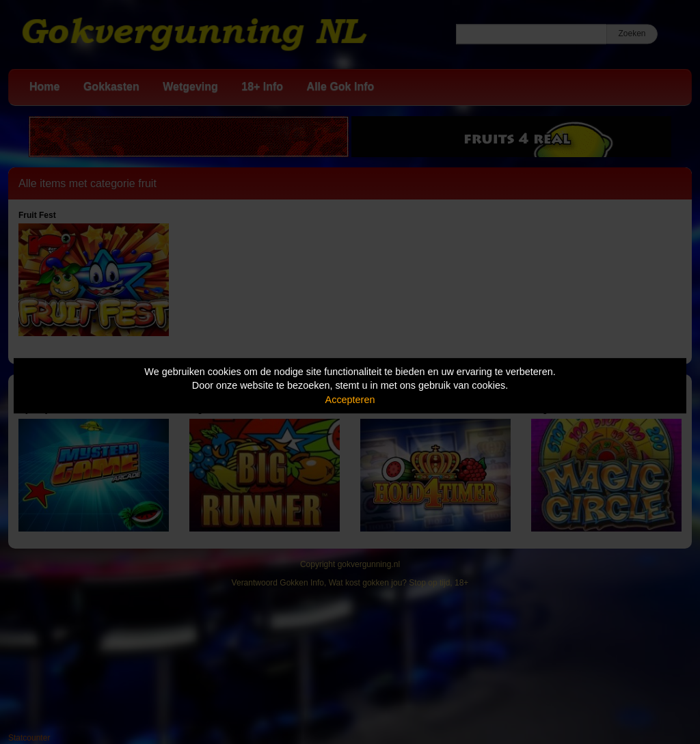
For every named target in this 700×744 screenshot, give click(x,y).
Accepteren (350, 400)
